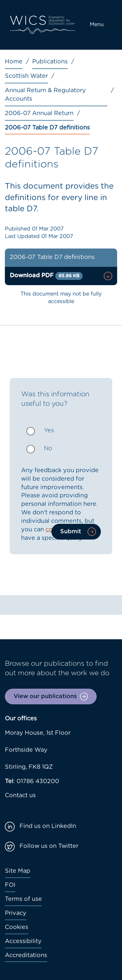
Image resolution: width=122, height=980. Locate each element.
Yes (49, 431)
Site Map (18, 871)
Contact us (20, 796)
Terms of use (23, 899)
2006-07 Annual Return (39, 113)
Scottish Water (26, 76)
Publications (50, 62)
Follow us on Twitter (49, 846)
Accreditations (26, 955)
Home (14, 62)
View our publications (45, 696)
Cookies (17, 927)
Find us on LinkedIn (48, 826)
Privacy (16, 913)
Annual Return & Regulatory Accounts (45, 95)
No (48, 449)
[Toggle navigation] (98, 25)
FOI (10, 885)
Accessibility (23, 941)
